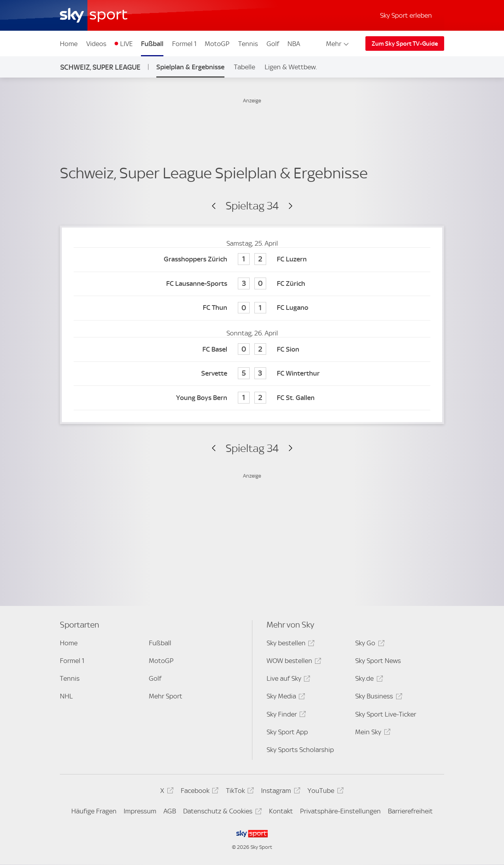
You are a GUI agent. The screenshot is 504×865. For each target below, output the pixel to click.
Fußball (152, 44)
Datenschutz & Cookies (221, 812)
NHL (66, 696)
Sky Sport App (287, 732)
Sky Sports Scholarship (300, 750)
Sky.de (368, 680)
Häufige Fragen (94, 811)
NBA (294, 44)
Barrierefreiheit (410, 811)
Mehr (338, 44)
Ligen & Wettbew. (291, 67)
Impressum (140, 811)
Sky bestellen (289, 644)
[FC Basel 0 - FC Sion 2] (252, 349)
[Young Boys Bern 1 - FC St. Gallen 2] (252, 398)
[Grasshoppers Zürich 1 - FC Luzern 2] (252, 260)
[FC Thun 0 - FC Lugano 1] (252, 308)
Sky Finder (285, 716)
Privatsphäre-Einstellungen (340, 811)
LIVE (126, 44)
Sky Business (377, 697)
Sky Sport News (378, 661)
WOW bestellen (293, 662)
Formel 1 (184, 44)
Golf (273, 44)
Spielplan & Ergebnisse (190, 67)
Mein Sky (372, 733)
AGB (170, 811)
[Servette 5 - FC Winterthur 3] (252, 374)
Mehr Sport (166, 696)
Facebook (198, 792)
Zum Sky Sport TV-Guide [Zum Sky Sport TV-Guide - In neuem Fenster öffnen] (405, 44)
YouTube (324, 792)
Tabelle (245, 67)
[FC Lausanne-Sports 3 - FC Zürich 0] (252, 284)
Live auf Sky (287, 680)
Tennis (248, 44)
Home (69, 44)
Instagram (279, 792)
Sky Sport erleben (406, 15)
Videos (96, 44)
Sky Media (285, 697)
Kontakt (281, 811)
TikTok (239, 792)
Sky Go (369, 644)
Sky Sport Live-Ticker (386, 714)
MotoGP (217, 44)
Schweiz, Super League (100, 67)
